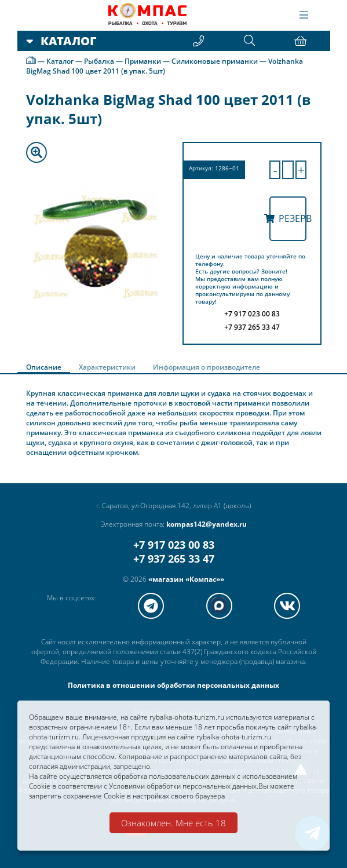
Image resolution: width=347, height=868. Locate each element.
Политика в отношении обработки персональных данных (173, 685)
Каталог (60, 61)
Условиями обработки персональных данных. (184, 786)
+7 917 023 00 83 (174, 545)
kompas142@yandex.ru (207, 524)
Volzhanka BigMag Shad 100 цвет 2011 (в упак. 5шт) (165, 66)
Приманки (143, 61)
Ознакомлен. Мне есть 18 (173, 823)
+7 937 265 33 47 (174, 559)
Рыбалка (99, 61)
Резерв (288, 218)
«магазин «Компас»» (186, 579)
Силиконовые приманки (215, 61)
